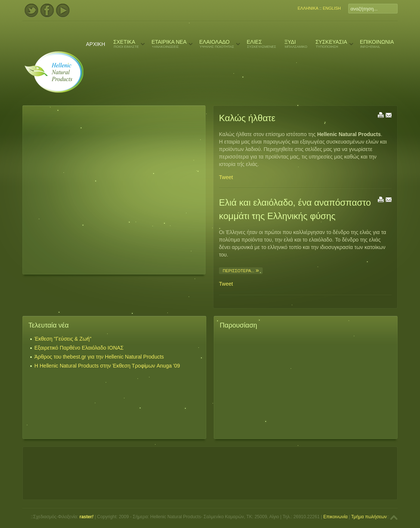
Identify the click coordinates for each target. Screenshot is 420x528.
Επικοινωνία (335, 517)
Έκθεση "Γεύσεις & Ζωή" (63, 339)
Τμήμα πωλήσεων (369, 517)
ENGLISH (332, 8)
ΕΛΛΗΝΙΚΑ (308, 8)
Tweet (226, 177)
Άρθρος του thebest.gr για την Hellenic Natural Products (99, 357)
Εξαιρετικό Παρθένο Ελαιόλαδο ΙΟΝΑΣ (79, 348)
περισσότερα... (239, 271)
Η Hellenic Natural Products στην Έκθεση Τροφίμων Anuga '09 (107, 366)
